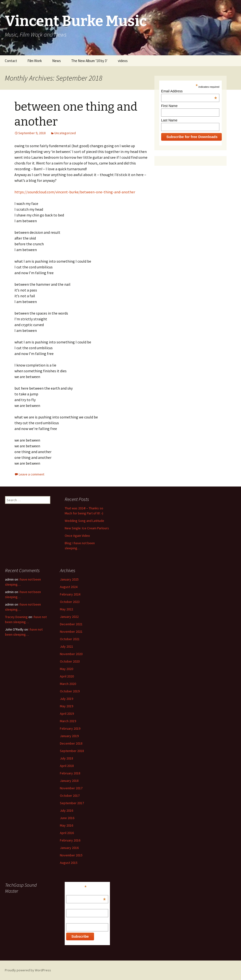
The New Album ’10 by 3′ (89, 61)
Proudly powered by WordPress (28, 970)
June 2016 (67, 818)
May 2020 (67, 669)
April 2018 (67, 766)
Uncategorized (65, 133)
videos (123, 61)
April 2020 (67, 676)
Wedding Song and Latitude (84, 521)
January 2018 (69, 781)
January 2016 (69, 848)
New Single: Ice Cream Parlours (87, 528)
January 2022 (69, 617)
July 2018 (67, 758)
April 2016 (67, 833)
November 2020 (71, 654)
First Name (169, 106)
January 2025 (69, 579)
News (57, 61)
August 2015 (69, 863)
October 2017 (70, 796)
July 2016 (67, 810)
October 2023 (70, 602)
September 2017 (72, 803)
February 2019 (70, 728)
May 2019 (67, 706)
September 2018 (72, 751)
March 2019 (68, 721)
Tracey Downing (16, 617)
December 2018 (71, 743)
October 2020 (70, 661)
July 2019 (67, 699)
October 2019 (70, 691)
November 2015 (71, 855)
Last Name (169, 120)
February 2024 (70, 594)
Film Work (35, 61)
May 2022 (67, 609)
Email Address (189, 91)
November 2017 (71, 788)
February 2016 (70, 840)
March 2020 (68, 684)
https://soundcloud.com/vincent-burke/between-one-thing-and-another (75, 192)
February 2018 (70, 773)
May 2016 (67, 825)
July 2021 (67, 646)
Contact (11, 61)
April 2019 (67, 714)
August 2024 (69, 587)
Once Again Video (77, 536)
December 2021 (71, 624)
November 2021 (71, 632)
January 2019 (69, 736)
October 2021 (70, 639)
